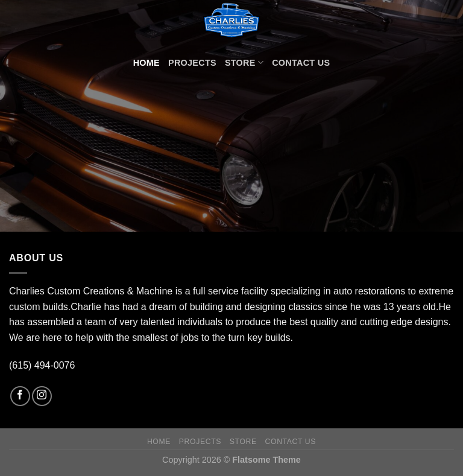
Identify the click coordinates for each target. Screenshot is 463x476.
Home (146, 63)
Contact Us (301, 63)
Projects (192, 63)
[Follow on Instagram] (42, 396)
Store (244, 62)
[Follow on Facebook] (20, 396)
